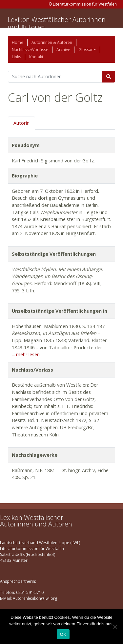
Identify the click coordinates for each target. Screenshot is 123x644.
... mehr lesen (26, 354)
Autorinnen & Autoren (52, 42)
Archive (63, 50)
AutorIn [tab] (21, 123)
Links (16, 57)
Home (18, 42)
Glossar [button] (86, 50)
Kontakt (36, 57)
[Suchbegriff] (55, 77)
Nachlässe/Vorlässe (30, 50)
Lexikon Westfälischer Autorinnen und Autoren (57, 23)
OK (63, 634)
